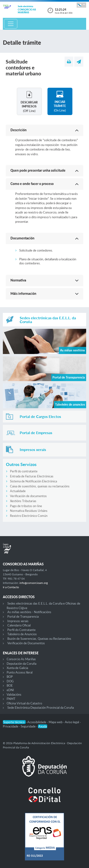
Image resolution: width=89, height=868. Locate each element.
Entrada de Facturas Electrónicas (32, 476)
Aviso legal (72, 722)
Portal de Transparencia (23, 616)
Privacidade (11, 726)
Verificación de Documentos (26, 643)
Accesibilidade (37, 722)
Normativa (18, 280)
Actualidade (18, 491)
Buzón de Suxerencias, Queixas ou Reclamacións (39, 639)
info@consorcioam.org (34, 583)
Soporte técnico (14, 722)
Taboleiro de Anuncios (22, 634)
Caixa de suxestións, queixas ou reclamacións (40, 486)
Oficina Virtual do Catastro (24, 703)
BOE (10, 685)
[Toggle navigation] (11, 24)
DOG (10, 681)
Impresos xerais (18, 621)
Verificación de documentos (28, 496)
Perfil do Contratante (21, 630)
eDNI (10, 690)
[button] (81, 5)
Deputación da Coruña (21, 664)
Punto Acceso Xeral (20, 672)
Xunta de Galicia (17, 668)
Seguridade (28, 726)
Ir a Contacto (11, 587)
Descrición (19, 130)
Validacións (14, 694)
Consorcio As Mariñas (21, 659)
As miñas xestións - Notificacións (29, 612)
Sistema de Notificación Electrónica (33, 481)
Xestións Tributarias (23, 501)
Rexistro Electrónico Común (29, 516)
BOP (10, 677)
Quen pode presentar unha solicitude (38, 170)
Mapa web (56, 722)
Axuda (43, 726)
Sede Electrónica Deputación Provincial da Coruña (41, 708)
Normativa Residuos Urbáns (29, 511)
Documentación (22, 238)
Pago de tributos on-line (26, 506)
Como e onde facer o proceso (32, 184)
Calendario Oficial (19, 625)
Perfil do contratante (24, 471)
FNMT (11, 699)
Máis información (23, 293)
